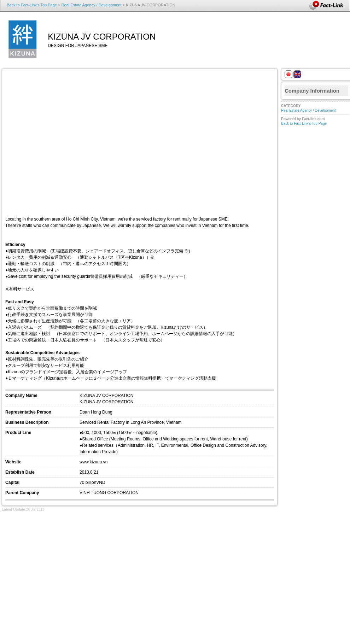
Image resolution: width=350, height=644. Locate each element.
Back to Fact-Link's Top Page (32, 5)
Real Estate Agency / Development (91, 5)
